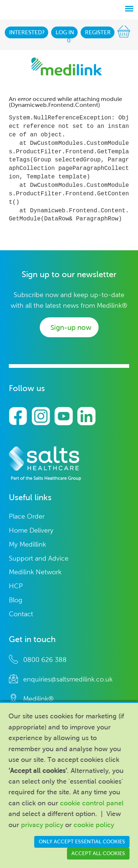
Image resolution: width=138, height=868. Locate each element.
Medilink (67, 67)
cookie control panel (92, 803)
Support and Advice (39, 559)
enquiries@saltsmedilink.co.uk (68, 679)
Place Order (27, 517)
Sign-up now (71, 327)
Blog (15, 600)
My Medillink (27, 545)
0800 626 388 (45, 660)
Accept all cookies (98, 853)
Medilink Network (35, 572)
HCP (16, 586)
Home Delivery (31, 531)
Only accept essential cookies (82, 842)
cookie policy (94, 825)
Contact (21, 614)
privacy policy (42, 825)
